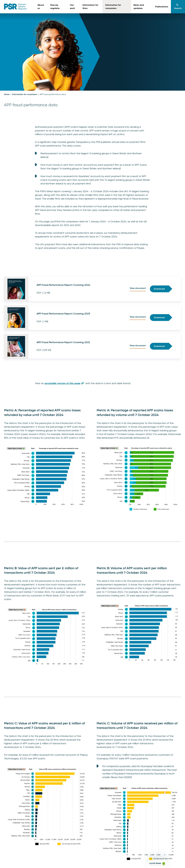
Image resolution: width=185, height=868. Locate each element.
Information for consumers (25, 94)
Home (7, 94)
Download (159, 289)
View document (138, 288)
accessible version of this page (62, 383)
